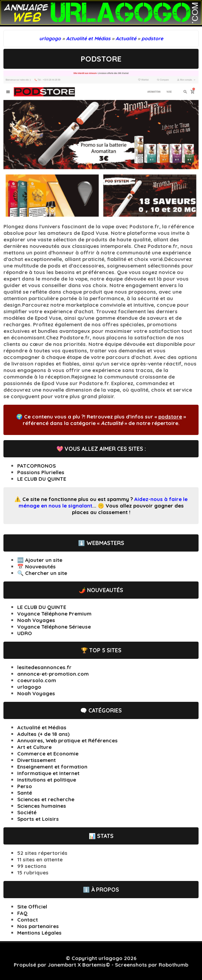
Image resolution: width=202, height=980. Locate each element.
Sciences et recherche (46, 799)
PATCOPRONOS (36, 466)
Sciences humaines (42, 806)
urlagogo (29, 687)
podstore (170, 417)
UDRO (25, 633)
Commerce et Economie (48, 754)
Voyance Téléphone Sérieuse (54, 627)
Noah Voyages (36, 620)
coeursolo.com (37, 680)
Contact (28, 920)
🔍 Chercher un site (42, 573)
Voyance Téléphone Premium (54, 614)
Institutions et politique (47, 780)
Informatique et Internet (48, 773)
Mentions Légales (39, 933)
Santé (25, 793)
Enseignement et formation (52, 767)
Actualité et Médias (42, 727)
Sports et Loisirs (38, 819)
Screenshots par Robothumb (152, 965)
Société (27, 812)
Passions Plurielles (41, 472)
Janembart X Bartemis (77, 965)
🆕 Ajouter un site (40, 560)
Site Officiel (32, 907)
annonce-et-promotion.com (53, 674)
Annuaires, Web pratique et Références (67, 741)
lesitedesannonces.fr (44, 667)
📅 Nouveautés (36, 567)
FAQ (22, 913)
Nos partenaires (38, 926)
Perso (25, 786)
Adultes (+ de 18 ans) (43, 734)
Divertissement (36, 760)
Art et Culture (34, 747)
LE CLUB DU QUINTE (42, 479)
